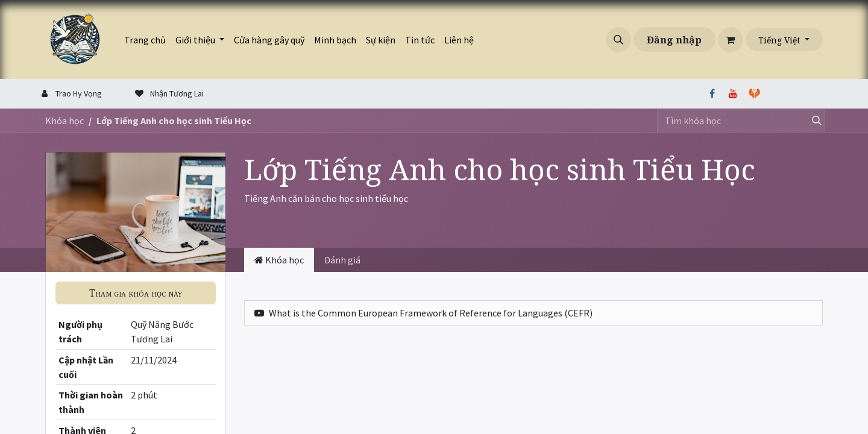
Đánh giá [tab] (342, 260)
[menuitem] (145, 40)
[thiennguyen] (784, 94)
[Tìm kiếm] (813, 121)
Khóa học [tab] (279, 260)
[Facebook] (712, 93)
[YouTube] (733, 93)
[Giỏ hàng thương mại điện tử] (731, 40)
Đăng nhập (674, 40)
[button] (618, 40)
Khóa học (64, 121)
